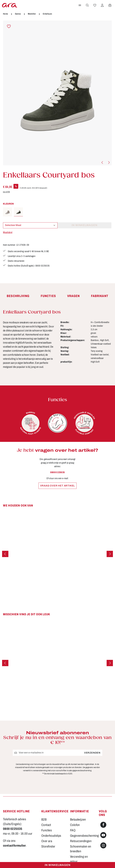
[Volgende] (109, 162)
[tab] (18, 296)
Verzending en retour (79, 859)
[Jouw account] (102, 5)
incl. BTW (6, 192)
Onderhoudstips (51, 836)
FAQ (73, 830)
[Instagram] (103, 845)
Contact (46, 825)
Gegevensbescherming (85, 836)
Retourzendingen (81, 841)
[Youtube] (103, 835)
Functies (47, 830)
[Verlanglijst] (95, 5)
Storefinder (48, 846)
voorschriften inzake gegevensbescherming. (74, 771)
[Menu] (80, 5)
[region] (57, 93)
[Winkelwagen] (110, 5)
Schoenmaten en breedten (81, 849)
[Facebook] (103, 825)
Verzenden (92, 753)
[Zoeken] (87, 5)
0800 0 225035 (57, 472)
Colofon (75, 825)
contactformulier (14, 845)
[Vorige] (102, 162)
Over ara (47, 841)
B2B (44, 819)
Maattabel (8, 232)
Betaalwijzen (78, 819)
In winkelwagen (57, 865)
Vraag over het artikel (58, 486)
